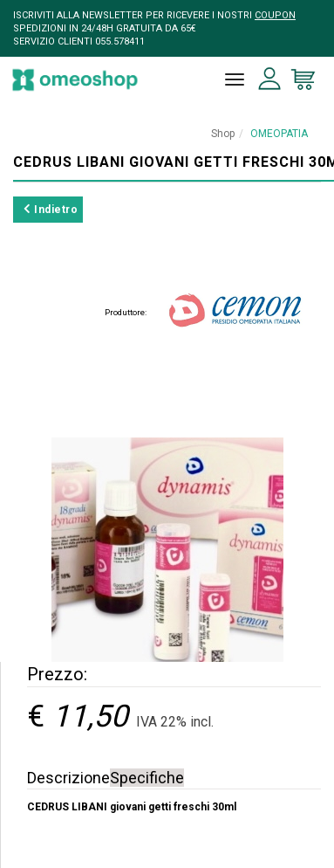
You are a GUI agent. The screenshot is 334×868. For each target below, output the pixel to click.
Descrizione (68, 778)
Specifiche (147, 778)
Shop (223, 134)
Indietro (51, 210)
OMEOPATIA (279, 134)
